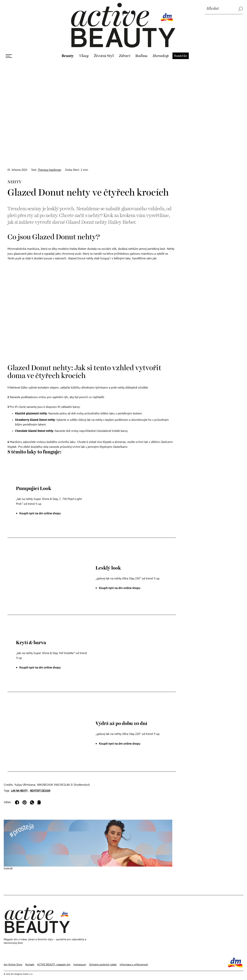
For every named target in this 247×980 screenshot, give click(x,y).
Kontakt (30, 959)
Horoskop (161, 50)
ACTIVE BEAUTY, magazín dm (54, 959)
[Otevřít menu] (9, 51)
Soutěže (181, 50)
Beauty (68, 50)
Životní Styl (104, 50)
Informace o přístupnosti (134, 959)
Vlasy (84, 50)
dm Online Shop (13, 959)
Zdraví (125, 50)
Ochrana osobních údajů (103, 959)
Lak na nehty (19, 785)
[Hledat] (224, 9)
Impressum (80, 959)
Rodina (141, 50)
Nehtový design (40, 785)
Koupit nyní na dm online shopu (40, 508)
